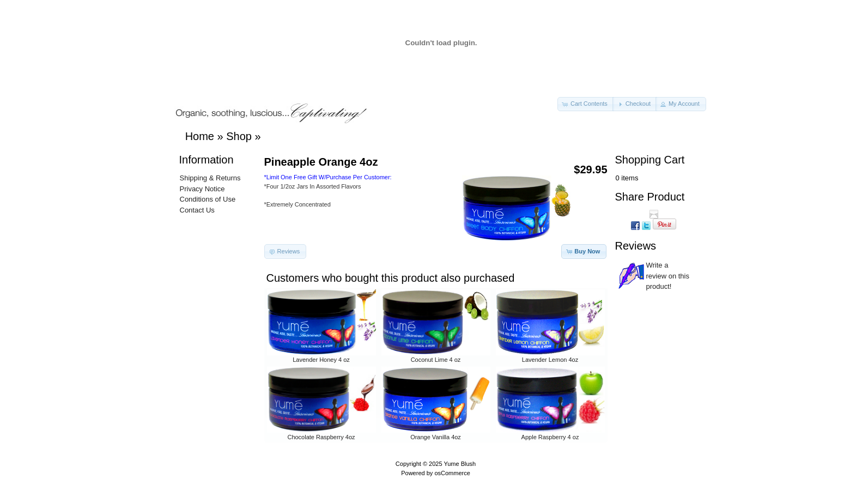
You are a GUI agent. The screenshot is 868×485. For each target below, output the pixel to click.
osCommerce (452, 473)
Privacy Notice (202, 189)
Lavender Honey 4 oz (321, 360)
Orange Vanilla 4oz (436, 437)
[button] (586, 104)
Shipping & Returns (210, 178)
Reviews (636, 246)
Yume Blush (460, 464)
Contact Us (197, 210)
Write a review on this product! (668, 276)
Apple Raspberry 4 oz (550, 437)
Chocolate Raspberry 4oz (321, 437)
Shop (239, 136)
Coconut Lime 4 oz (436, 360)
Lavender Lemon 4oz (550, 360)
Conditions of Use (208, 199)
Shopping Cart (650, 160)
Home (200, 136)
